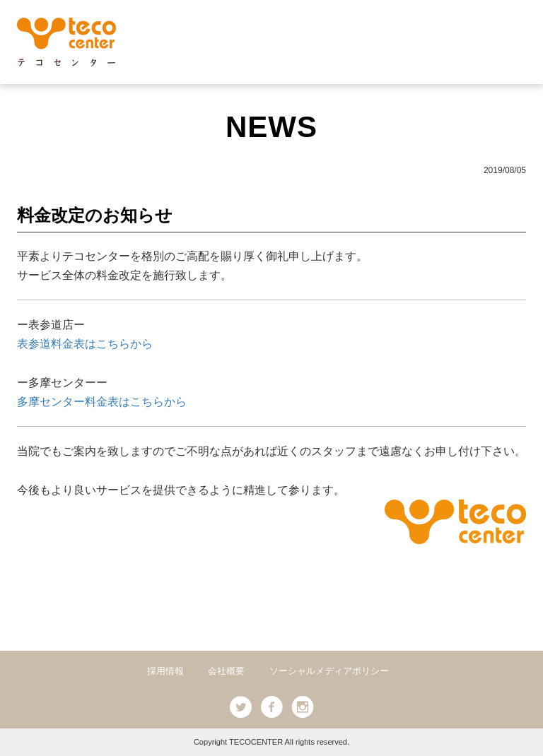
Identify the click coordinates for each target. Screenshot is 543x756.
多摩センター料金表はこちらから (102, 402)
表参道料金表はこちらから (85, 344)
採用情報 (165, 671)
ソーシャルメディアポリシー (329, 671)
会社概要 (226, 671)
